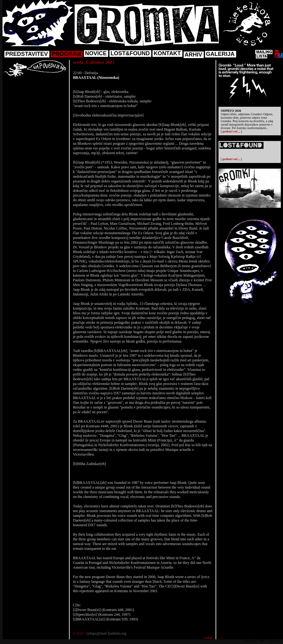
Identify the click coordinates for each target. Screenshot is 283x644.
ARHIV (193, 55)
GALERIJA (220, 54)
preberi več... (231, 131)
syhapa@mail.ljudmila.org (106, 633)
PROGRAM (66, 54)
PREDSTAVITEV (27, 54)
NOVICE (96, 53)
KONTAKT (167, 53)
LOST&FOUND (130, 53)
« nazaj (207, 638)
